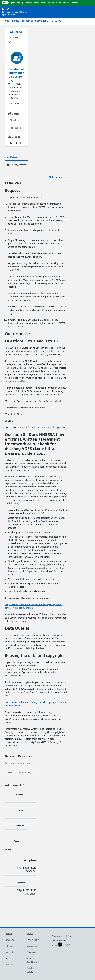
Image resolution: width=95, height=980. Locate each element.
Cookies (10, 964)
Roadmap (31, 952)
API (8, 958)
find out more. (72, 3)
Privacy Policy (33, 940)
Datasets (10, 940)
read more (14, 103)
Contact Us (32, 946)
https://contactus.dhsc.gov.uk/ (49, 427)
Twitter (15, 120)
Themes (15, 21)
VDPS (9, 773)
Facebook (16, 128)
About (30, 934)
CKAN (68, 936)
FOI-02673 (56, 21)
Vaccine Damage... (25, 773)
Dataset (13, 157)
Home (6, 21)
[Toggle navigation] (90, 12)
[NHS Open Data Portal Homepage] (15, 11)
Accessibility (12, 952)
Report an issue (58, 177)
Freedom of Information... (35, 21)
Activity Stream (17, 165)
